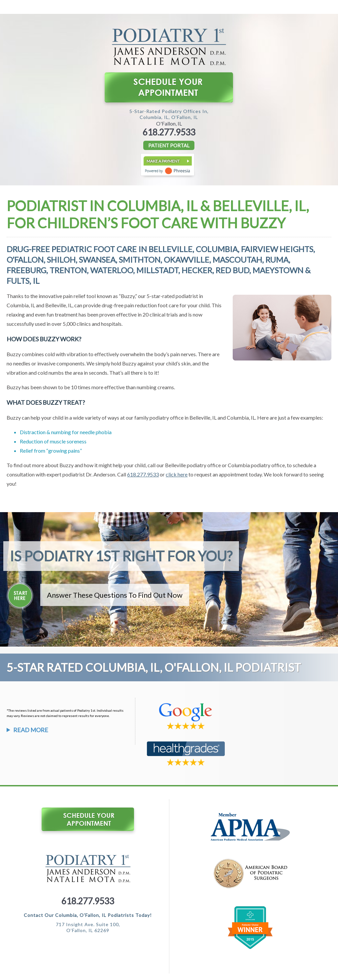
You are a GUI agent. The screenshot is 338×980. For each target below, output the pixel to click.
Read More (31, 730)
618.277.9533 (169, 132)
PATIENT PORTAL (169, 145)
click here (177, 474)
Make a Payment (163, 161)
